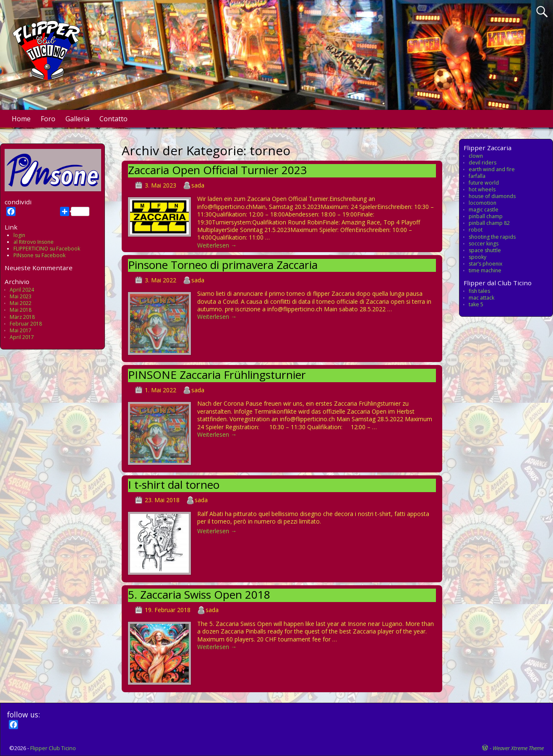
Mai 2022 (21, 303)
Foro (48, 119)
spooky (477, 257)
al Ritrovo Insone (34, 242)
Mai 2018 (21, 310)
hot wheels (482, 189)
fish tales (479, 291)
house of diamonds (492, 196)
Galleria (77, 119)
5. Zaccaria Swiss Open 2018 (199, 594)
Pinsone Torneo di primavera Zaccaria (223, 265)
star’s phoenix (485, 264)
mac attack (481, 298)
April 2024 (22, 290)
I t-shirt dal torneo (174, 485)
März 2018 (22, 317)
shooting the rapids (492, 237)
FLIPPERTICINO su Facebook (47, 249)
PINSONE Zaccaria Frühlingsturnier (217, 375)
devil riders (483, 163)
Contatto (113, 119)
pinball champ (486, 216)
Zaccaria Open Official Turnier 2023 (217, 170)
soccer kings (484, 244)
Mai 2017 (21, 330)
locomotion (483, 203)
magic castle (484, 210)
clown (476, 156)
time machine (485, 270)
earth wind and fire (492, 169)
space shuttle (485, 250)
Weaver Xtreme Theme (518, 748)
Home (21, 119)
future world (484, 183)
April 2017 (22, 337)
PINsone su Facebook (39, 255)
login (19, 235)
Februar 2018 (26, 324)
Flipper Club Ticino (53, 748)
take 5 (476, 304)
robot (476, 230)
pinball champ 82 (489, 223)
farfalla (477, 176)
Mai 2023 (21, 296)
